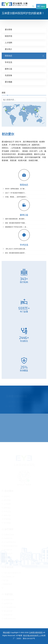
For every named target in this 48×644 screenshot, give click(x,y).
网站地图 (6, 632)
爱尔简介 (9, 49)
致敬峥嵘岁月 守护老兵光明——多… (14, 228)
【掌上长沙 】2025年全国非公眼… (14, 249)
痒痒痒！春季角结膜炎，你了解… (13, 189)
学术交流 (9, 62)
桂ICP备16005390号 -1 (32, 635)
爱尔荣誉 (9, 29)
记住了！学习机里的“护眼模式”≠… (14, 193)
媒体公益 (9, 69)
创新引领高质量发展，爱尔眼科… (13, 219)
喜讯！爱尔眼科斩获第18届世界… (13, 254)
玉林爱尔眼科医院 (36, 632)
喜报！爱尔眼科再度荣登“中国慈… (14, 223)
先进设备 (9, 75)
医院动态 (9, 56)
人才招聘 (9, 43)
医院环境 (9, 36)
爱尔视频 (9, 82)
